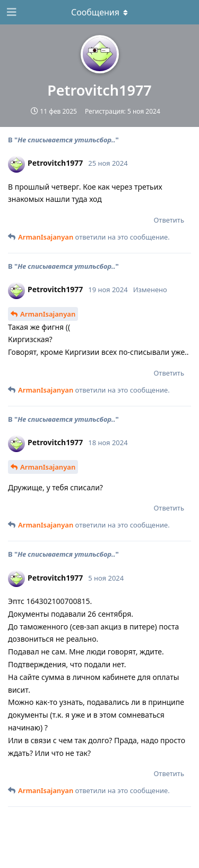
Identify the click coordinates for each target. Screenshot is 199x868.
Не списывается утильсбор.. (66, 140)
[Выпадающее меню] (100, 12)
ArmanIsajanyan (48, 314)
